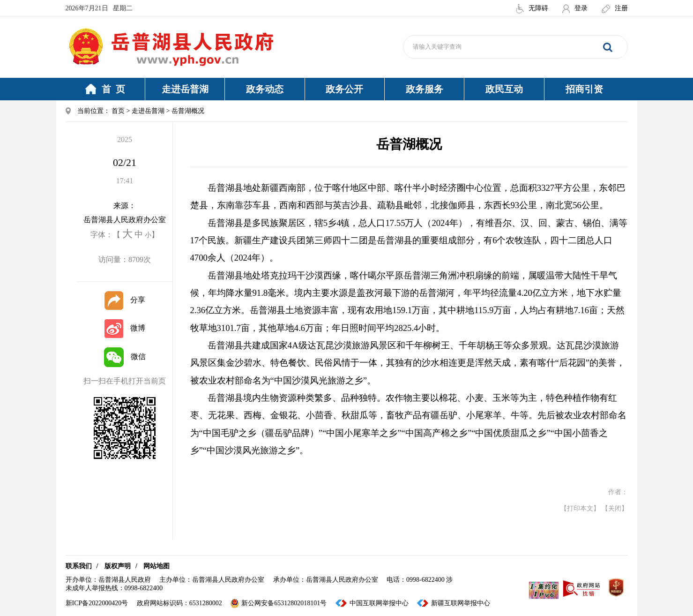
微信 (125, 357)
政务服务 (425, 89)
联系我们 (79, 566)
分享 (125, 300)
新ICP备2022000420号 (97, 603)
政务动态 (265, 89)
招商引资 (584, 89)
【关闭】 (615, 508)
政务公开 (344, 89)
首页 (118, 111)
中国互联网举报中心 (379, 603)
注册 (615, 8)
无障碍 (532, 8)
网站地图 (156, 566)
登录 (575, 8)
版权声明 (118, 566)
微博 (125, 328)
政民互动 (504, 89)
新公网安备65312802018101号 (279, 603)
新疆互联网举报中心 (461, 603)
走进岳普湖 (185, 89)
